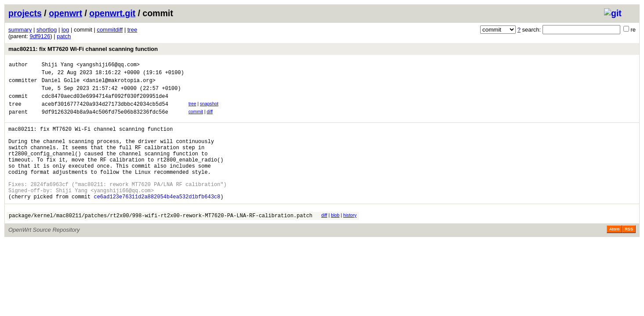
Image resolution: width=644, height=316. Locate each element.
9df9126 (40, 36)
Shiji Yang (58, 66)
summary (20, 30)
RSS (629, 255)
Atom (614, 255)
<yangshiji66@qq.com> (108, 66)
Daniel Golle (61, 84)
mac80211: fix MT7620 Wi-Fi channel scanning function (83, 49)
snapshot (209, 110)
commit (196, 120)
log (65, 30)
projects (25, 13)
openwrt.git (112, 13)
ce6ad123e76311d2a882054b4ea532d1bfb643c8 (157, 221)
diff (210, 120)
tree (132, 30)
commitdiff (110, 30)
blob (335, 240)
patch (64, 36)
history (350, 240)
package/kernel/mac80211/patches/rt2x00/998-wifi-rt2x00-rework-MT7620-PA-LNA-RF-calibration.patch (161, 242)
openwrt (65, 13)
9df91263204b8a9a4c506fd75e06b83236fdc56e (105, 121)
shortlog (47, 30)
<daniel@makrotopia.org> (119, 84)
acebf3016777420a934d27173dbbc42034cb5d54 (105, 112)
